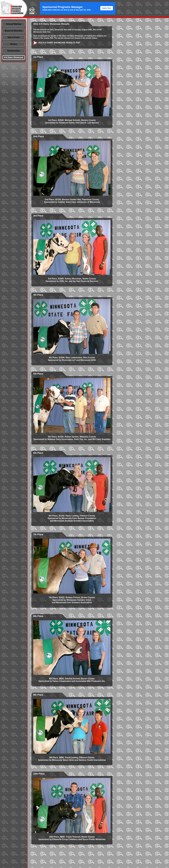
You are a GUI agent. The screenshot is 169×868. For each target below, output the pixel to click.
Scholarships (14, 51)
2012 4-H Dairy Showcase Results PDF (57, 43)
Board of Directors (14, 31)
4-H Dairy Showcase (14, 57)
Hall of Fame (14, 37)
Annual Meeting (14, 24)
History (14, 44)
